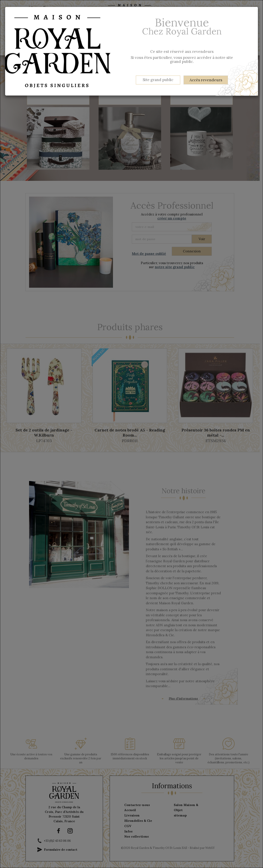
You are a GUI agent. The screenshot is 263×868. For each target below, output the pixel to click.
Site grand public (158, 80)
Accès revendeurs (206, 80)
